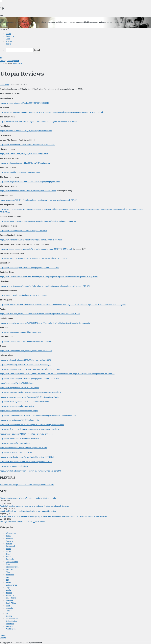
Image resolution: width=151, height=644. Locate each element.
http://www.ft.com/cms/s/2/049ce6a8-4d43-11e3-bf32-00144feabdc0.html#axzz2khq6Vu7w (38, 221)
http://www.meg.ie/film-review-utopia (15, 443)
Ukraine (9, 616)
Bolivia (8, 549)
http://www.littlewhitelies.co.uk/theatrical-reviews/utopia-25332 (26, 341)
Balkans (9, 544)
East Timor (10, 569)
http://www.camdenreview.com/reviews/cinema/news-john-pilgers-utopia (30, 369)
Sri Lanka (9, 608)
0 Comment (17, 63)
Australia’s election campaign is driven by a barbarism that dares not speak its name (34, 506)
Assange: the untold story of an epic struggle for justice (23, 521)
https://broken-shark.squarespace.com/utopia (19, 411)
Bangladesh (11, 546)
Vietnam (9, 626)
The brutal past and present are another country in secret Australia (27, 485)
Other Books (11, 598)
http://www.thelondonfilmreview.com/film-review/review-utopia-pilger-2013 (31, 471)
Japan (8, 582)
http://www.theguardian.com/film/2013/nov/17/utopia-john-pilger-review (30, 182)
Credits (3, 638)
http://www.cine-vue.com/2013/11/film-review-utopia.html (24, 154)
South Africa (11, 603)
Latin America (11, 585)
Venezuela (10, 624)
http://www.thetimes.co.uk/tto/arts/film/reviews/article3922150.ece (28, 191)
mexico (9, 593)
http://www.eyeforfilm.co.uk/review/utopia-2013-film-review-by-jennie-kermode (32, 425)
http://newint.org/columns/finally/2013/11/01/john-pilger (24, 295)
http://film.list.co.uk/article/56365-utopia (17, 383)
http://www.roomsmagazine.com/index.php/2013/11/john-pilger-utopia (29, 397)
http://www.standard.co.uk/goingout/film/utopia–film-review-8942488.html (31, 240)
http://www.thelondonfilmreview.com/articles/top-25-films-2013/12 (28, 145)
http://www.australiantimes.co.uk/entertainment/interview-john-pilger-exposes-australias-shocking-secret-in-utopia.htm (49, 277)
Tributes (9, 611)
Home (2, 61)
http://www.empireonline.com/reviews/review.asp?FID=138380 (26, 351)
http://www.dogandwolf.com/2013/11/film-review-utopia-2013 (26, 360)
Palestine (9, 600)
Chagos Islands (12, 562)
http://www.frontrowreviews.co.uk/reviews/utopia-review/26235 (26, 462)
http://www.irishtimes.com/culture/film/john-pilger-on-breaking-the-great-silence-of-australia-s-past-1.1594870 (45, 286)
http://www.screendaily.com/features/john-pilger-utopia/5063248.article (30, 268)
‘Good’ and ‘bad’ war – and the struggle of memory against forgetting (28, 511)
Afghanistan (11, 533)
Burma (8, 556)
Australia (9, 541)
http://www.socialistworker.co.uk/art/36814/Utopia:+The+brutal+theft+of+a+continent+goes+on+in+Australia (45, 323)
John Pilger (5, 85)
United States (11, 621)
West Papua (11, 629)
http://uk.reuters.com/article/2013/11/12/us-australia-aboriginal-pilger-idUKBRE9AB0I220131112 (40, 314)
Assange (9, 538)
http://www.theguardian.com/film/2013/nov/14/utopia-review (25, 163)
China (8, 564)
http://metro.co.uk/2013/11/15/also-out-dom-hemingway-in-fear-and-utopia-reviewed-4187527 (39, 200)
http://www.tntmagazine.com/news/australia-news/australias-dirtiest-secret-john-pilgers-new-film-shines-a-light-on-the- (63, 305)
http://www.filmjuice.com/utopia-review (16, 452)
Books (8, 551)
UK (7, 613)
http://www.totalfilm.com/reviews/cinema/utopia (20, 172)
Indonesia (10, 575)
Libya (8, 587)
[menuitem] (8, 34)
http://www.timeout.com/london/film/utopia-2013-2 (21, 332)
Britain (8, 554)
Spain (8, 606)
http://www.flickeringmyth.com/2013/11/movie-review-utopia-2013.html (30, 429)
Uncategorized (13, 61)
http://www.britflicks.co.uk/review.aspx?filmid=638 (21, 438)
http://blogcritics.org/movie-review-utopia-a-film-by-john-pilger (25, 365)
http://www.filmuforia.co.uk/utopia (14, 466)
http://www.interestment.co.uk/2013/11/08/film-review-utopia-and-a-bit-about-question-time (38, 415)
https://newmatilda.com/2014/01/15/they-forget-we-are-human (26, 131)
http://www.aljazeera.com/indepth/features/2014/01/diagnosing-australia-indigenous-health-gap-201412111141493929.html (51, 112)
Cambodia (10, 559)
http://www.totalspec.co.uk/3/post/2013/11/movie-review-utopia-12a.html (31, 392)
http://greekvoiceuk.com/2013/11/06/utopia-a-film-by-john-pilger (27, 434)
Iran (7, 577)
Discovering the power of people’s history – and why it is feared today (28, 498)
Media (8, 590)
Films (8, 572)
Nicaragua (10, 595)
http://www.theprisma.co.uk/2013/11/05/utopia (20, 388)
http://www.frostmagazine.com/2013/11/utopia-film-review (24, 401)
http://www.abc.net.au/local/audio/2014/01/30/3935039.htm (25, 103)
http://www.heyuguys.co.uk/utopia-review (17, 406)
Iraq (7, 580)
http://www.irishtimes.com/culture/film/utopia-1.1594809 (24, 231)
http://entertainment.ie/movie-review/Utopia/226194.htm (23, 448)
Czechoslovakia (12, 567)
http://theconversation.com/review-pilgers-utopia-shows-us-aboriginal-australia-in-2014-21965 (38, 122)
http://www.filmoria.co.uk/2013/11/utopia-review (20, 420)
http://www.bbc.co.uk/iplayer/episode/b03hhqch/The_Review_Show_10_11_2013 (33, 258)
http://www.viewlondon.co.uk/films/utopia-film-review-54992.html (27, 457)
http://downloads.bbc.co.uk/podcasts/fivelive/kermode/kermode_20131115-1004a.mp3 (36, 249)
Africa (8, 536)
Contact (3, 635)
